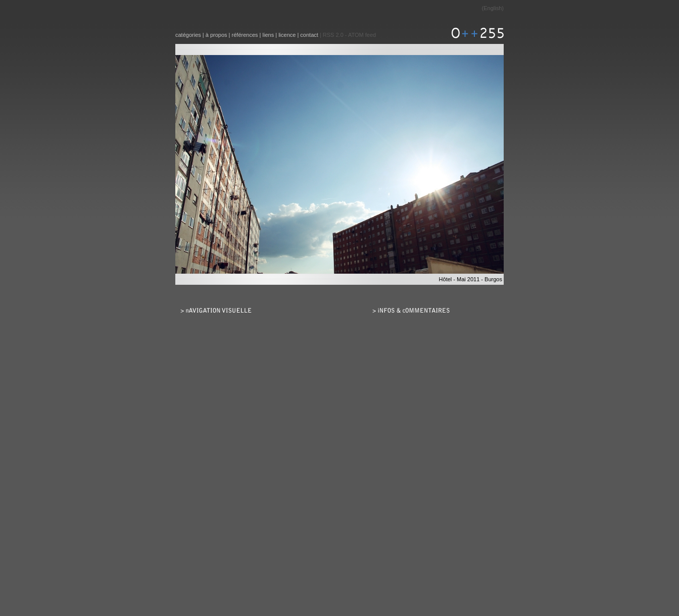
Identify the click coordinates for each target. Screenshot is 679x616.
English (493, 8)
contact (309, 35)
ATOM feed (362, 35)
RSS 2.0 (333, 35)
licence (287, 35)
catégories (188, 35)
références (245, 35)
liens (269, 35)
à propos (216, 35)
